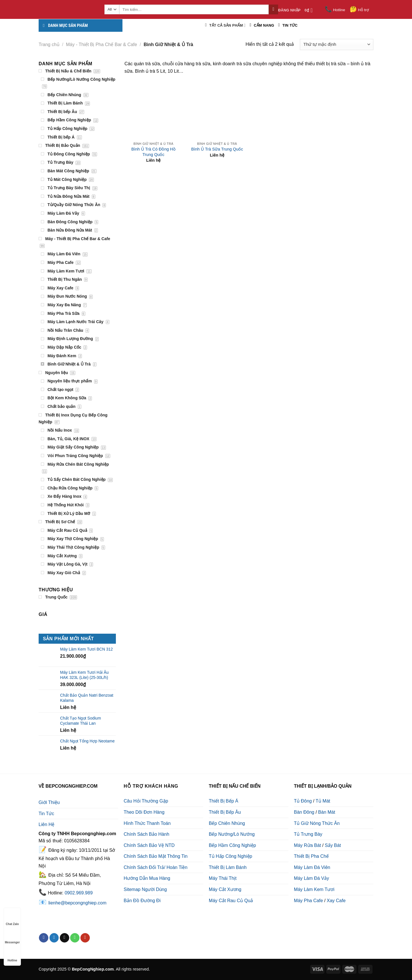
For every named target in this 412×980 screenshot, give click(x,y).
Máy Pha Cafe (308, 901)
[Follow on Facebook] (44, 938)
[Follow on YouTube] (85, 938)
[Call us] (75, 938)
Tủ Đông (303, 801)
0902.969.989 (79, 893)
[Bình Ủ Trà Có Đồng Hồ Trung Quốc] (153, 110)
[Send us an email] (65, 938)
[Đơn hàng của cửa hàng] (337, 45)
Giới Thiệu (49, 802)
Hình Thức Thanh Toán (147, 823)
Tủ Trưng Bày (308, 834)
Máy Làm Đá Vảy (311, 878)
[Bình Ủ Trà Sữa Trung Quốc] (217, 110)
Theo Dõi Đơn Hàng (144, 812)
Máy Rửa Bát (307, 845)
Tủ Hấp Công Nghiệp (231, 856)
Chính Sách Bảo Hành (146, 834)
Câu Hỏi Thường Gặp (146, 801)
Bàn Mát (327, 812)
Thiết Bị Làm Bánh (228, 867)
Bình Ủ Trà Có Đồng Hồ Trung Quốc (153, 152)
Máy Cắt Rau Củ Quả (231, 901)
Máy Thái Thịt (223, 878)
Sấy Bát (333, 845)
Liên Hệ (46, 824)
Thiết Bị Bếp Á (224, 801)
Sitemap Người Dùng (145, 889)
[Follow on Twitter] (54, 938)
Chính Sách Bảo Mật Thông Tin (156, 856)
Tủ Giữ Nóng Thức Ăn (317, 823)
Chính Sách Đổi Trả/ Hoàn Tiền (156, 867)
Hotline (335, 10)
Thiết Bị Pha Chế (311, 856)
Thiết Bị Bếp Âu (225, 812)
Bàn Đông (304, 812)
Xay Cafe (336, 901)
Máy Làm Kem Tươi (314, 889)
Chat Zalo (12, 919)
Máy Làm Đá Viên (312, 867)
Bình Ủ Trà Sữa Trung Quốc (217, 149)
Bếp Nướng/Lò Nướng (232, 834)
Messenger (12, 937)
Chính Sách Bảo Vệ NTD (149, 845)
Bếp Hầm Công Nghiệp (232, 845)
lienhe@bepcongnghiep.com (77, 903)
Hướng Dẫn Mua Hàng (147, 878)
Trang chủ (49, 45)
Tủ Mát (323, 801)
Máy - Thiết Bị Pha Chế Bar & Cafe (102, 45)
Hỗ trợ (359, 10)
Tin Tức (46, 814)
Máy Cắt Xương (225, 889)
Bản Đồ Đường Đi (142, 901)
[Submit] (273, 9)
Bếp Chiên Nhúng (227, 823)
